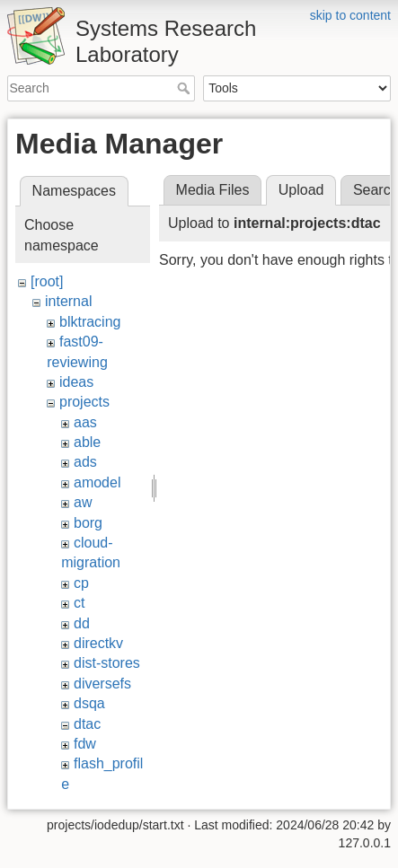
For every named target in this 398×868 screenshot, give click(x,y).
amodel (97, 482)
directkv (98, 643)
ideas (76, 382)
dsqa (89, 703)
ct (79, 603)
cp (81, 583)
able (87, 442)
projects (84, 402)
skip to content (350, 15)
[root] (47, 281)
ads (85, 462)
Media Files (213, 190)
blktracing (90, 322)
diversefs (102, 684)
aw (83, 502)
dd (82, 623)
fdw (85, 744)
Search (186, 88)
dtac (87, 724)
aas (85, 422)
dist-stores (107, 663)
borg (88, 523)
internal (68, 301)
